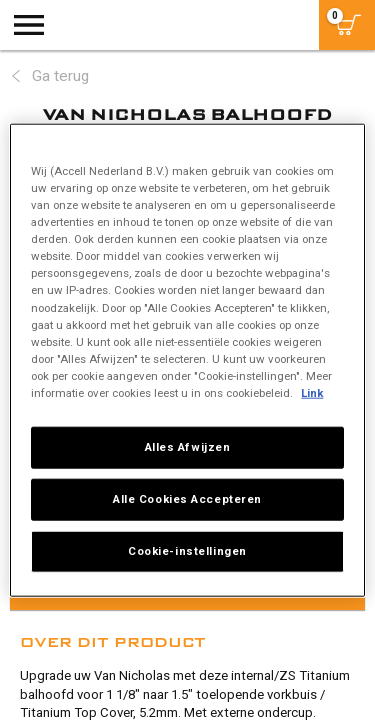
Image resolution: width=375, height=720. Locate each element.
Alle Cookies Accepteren (187, 498)
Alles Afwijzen (188, 447)
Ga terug (60, 76)
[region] (187, 360)
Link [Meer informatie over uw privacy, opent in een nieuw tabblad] (312, 392)
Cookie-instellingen (187, 550)
